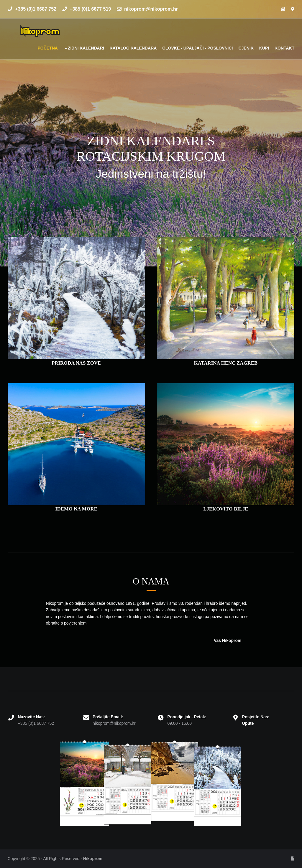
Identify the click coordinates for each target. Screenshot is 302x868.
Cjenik (246, 48)
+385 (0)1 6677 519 (87, 9)
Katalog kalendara (133, 48)
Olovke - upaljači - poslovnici (197, 48)
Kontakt (284, 48)
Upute (248, 723)
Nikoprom (93, 859)
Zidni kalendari (86, 48)
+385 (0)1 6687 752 (32, 9)
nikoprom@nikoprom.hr (147, 9)
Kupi (264, 48)
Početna (47, 48)
